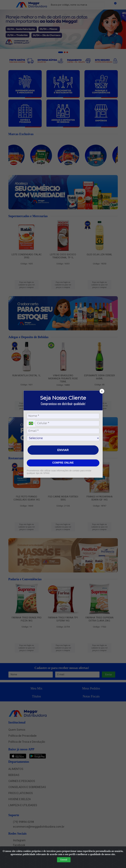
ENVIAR (63, 450)
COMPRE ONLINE (63, 463)
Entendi (64, 860)
